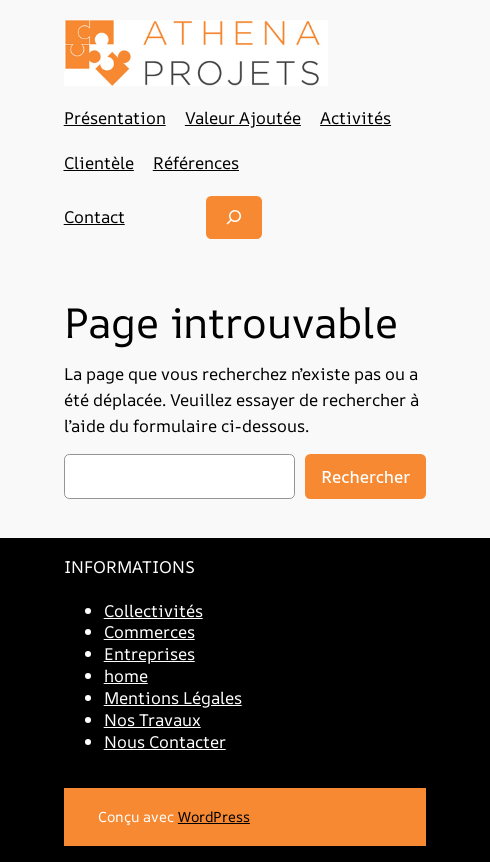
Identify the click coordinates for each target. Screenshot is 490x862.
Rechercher (365, 476)
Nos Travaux (152, 719)
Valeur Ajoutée (243, 117)
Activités (355, 117)
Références (196, 162)
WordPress (214, 816)
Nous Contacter (165, 741)
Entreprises (149, 653)
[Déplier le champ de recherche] (234, 217)
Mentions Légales (173, 697)
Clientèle (99, 162)
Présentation (115, 117)
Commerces (149, 631)
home (126, 675)
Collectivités (153, 610)
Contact (94, 216)
